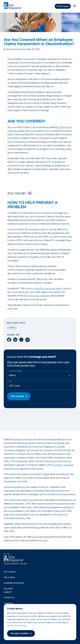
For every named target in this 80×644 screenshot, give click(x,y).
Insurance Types (15, 371)
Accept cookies (20, 633)
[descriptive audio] (29, 193)
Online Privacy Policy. (17, 626)
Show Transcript (17, 193)
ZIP (10, 381)
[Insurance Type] (40, 375)
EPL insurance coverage (37, 296)
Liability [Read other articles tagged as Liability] (12, 328)
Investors (8, 603)
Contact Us (9, 597)
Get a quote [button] (17, 396)
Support (8, 592)
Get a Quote (10, 572)
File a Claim (9, 577)
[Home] (13, 6)
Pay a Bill (8, 589)
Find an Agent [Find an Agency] (63, 6)
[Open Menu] (75, 6)
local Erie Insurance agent (48, 288)
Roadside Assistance (14, 583)
